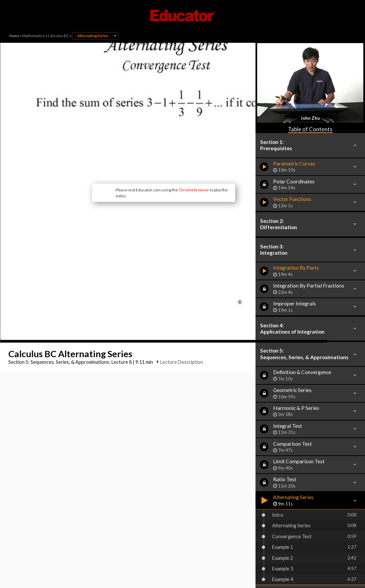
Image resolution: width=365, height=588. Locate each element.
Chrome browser (158, 157)
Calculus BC (58, 36)
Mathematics (34, 36)
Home (14, 36)
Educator (183, 16)
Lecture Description (180, 306)
